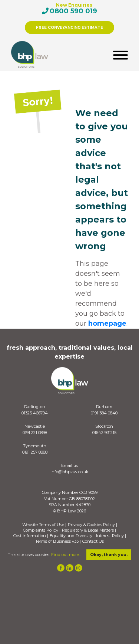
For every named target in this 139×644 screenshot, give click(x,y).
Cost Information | (31, 536)
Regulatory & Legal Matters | (89, 530)
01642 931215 (104, 433)
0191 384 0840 (104, 413)
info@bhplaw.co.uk (69, 472)
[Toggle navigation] (120, 55)
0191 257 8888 (35, 452)
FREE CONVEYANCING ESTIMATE (69, 28)
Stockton (104, 426)
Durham (104, 407)
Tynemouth (35, 446)
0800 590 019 (73, 11)
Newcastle (35, 426)
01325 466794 (35, 413)
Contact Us (93, 541)
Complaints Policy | (42, 530)
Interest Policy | (111, 536)
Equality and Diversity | (72, 536)
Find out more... (66, 555)
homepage (107, 323)
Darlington (35, 407)
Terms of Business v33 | (58, 541)
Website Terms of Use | (44, 525)
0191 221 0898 (35, 433)
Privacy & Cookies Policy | (92, 525)
